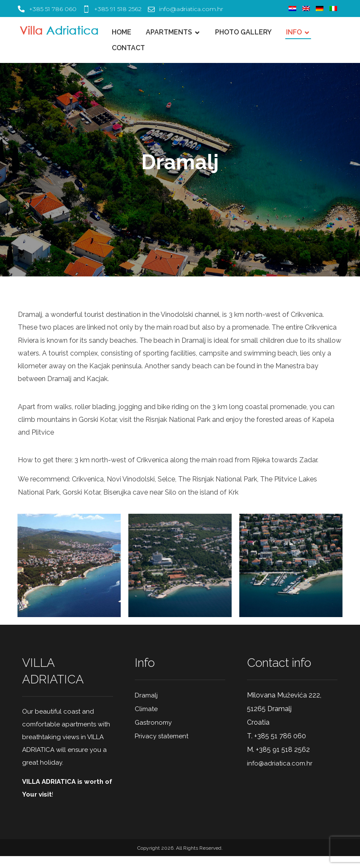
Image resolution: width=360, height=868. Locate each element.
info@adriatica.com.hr (280, 774)
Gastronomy (153, 734)
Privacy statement (162, 747)
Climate (146, 720)
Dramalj (146, 706)
